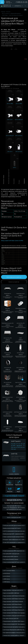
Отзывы (19, 183)
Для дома (19, 509)
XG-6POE (13, 446)
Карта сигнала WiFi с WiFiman (11, 593)
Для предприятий (11, 509)
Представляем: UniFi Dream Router (12, 604)
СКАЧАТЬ (11, 474)
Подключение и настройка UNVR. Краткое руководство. (14, 621)
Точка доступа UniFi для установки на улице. (14, 526)
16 (18, 444)
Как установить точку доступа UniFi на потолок (14, 616)
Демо (14, 566)
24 (20, 444)
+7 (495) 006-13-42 (7, 5)
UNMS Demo (6, 579)
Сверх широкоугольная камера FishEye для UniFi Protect (14, 537)
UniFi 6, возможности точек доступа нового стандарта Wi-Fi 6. (14, 531)
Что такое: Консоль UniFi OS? (10, 619)
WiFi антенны (21, 508)
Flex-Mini (13, 444)
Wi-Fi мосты (18, 506)
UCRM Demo (6, 582)
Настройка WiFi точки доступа (11, 554)
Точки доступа (11, 506)
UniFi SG (14, 454)
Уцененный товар (14, 496)
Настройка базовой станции (10, 559)
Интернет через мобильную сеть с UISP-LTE (14, 540)
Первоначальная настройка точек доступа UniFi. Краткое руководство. (14, 627)
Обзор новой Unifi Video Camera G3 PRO (12, 241)
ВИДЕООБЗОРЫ (14, 500)
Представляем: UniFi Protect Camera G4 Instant (14, 599)
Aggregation (19, 446)
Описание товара (3, 183)
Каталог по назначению (14, 503)
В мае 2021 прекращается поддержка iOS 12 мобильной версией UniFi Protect (14, 542)
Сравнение (24, 183)
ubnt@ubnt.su (18, 6)
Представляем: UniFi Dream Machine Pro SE (14, 610)
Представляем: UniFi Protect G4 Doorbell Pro (14, 596)
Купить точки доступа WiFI (14, 517)
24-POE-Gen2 (19, 447)
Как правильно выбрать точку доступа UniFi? (14, 633)
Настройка (14, 183)
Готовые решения (14, 478)
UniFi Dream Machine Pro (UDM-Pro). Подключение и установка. (14, 630)
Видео (14, 586)
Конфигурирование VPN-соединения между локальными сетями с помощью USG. (14, 551)
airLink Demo (6, 576)
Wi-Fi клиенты (6, 13)
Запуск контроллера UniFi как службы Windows (14, 562)
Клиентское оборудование (10, 508)
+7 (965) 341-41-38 (7, 6)
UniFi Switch (16, 441)
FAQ (14, 547)
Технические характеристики (9, 183)
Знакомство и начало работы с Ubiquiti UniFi (14, 635)
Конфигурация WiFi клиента (10, 557)
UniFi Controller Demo (8, 571)
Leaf (24, 444)
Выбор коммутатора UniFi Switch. (12, 528)
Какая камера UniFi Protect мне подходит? (14, 613)
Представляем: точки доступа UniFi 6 (13, 590)
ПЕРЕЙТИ (17, 474)
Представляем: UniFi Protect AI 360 (12, 607)
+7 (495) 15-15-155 (21, 2)
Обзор (14, 521)
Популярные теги (14, 513)
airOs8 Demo (6, 573)
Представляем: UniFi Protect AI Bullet (13, 602)
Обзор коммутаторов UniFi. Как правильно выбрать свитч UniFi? (14, 624)
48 (22, 444)
